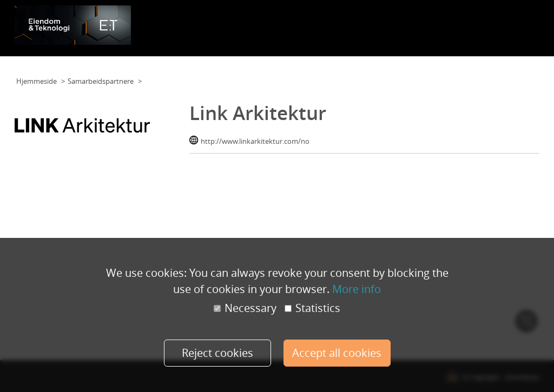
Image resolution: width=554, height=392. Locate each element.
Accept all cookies (337, 353)
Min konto (520, 25)
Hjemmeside (37, 81)
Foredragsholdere (364, 25)
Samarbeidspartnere (434, 25)
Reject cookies (217, 353)
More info (357, 289)
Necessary (245, 308)
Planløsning (309, 25)
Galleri (486, 25)
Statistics (312, 308)
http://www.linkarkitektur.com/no (255, 141)
